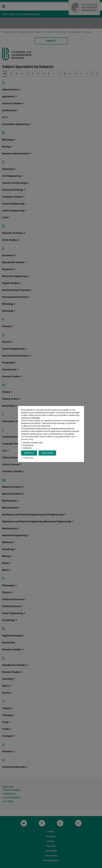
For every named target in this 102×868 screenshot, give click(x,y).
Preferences (27, 445)
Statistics (26, 448)
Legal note (27, 458)
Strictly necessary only (32, 443)
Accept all (29, 453)
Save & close (47, 453)
